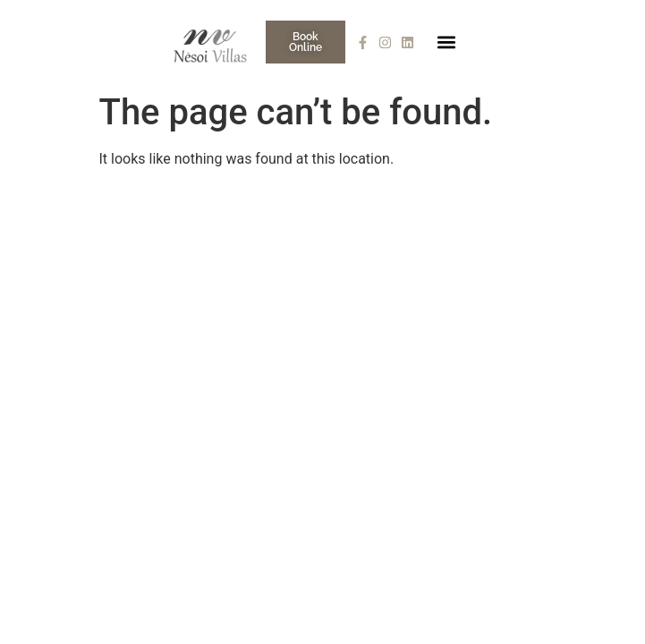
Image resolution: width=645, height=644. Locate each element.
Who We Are (265, 212)
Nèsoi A (355, 212)
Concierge (510, 212)
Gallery (429, 212)
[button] (447, 42)
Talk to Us (600, 212)
